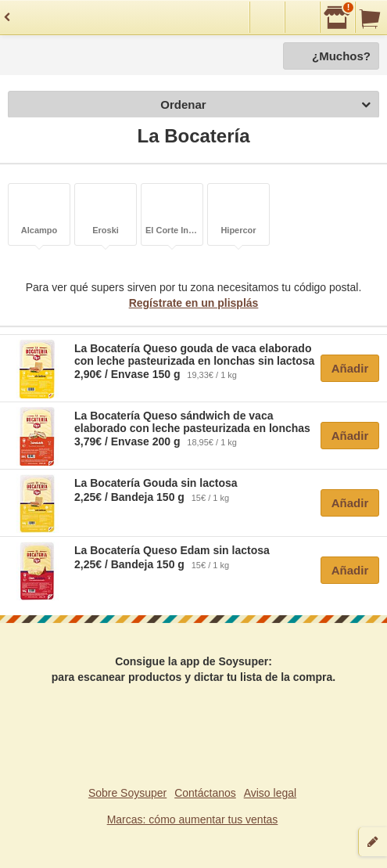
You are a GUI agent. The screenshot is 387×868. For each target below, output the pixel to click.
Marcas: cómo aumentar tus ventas (193, 819)
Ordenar (265, 105)
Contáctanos (205, 793)
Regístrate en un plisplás (194, 303)
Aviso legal (270, 793)
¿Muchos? (341, 56)
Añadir (350, 368)
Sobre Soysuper (127, 793)
